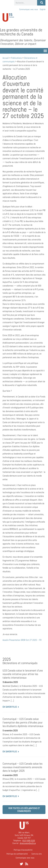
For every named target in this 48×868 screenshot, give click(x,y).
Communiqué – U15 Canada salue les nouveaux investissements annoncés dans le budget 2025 (23, 767)
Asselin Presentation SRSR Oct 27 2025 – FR (22, 640)
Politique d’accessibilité (23, 850)
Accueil (6, 58)
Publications (16, 58)
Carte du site (37, 854)
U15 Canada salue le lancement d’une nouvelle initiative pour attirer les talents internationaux (23, 674)
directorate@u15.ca (28, 843)
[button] (45, 51)
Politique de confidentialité (17, 854)
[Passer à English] (43, 9)
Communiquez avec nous (29, 9)
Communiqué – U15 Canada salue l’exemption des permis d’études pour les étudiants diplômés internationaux (23, 722)
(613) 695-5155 (29, 841)
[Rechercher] (41, 3)
